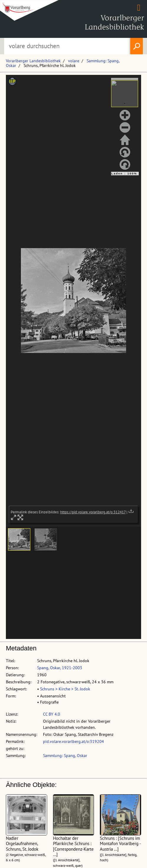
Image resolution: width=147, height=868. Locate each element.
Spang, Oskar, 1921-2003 (60, 668)
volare (74, 61)
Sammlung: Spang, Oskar (65, 756)
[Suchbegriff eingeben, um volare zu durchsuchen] (67, 46)
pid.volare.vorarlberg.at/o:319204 (73, 741)
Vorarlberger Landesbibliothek (33, 61)
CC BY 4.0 (52, 714)
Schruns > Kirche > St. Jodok (65, 689)
